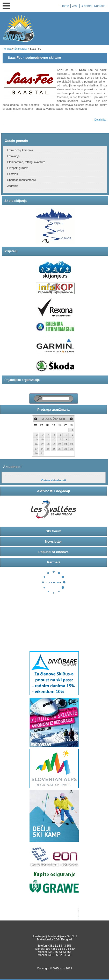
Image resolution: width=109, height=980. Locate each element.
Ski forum (54, 531)
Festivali (12, 174)
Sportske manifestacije (22, 180)
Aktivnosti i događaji (53, 491)
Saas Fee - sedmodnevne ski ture (34, 58)
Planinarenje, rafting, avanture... (27, 162)
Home (65, 6)
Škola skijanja (16, 201)
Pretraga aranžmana (53, 410)
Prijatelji (11, 251)
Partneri (53, 562)
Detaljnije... (101, 120)
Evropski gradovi (18, 168)
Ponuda (7, 49)
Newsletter (54, 541)
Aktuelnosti (12, 467)
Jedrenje (13, 186)
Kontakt (99, 6)
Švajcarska (21, 49)
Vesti (75, 6)
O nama (86, 6)
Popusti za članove (53, 552)
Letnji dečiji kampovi (20, 150)
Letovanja (13, 156)
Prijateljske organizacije (22, 380)
